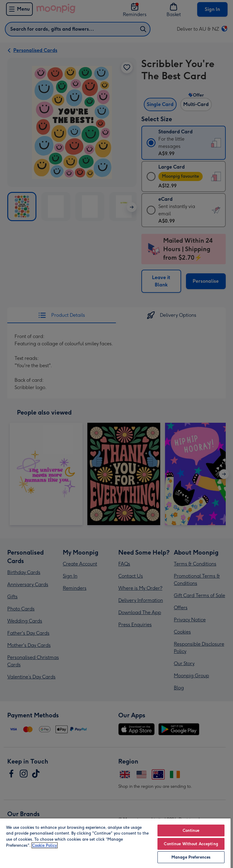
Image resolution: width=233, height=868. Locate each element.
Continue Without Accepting (191, 844)
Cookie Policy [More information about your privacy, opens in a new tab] (45, 845)
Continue (191, 830)
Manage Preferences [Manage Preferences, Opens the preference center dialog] (191, 857)
